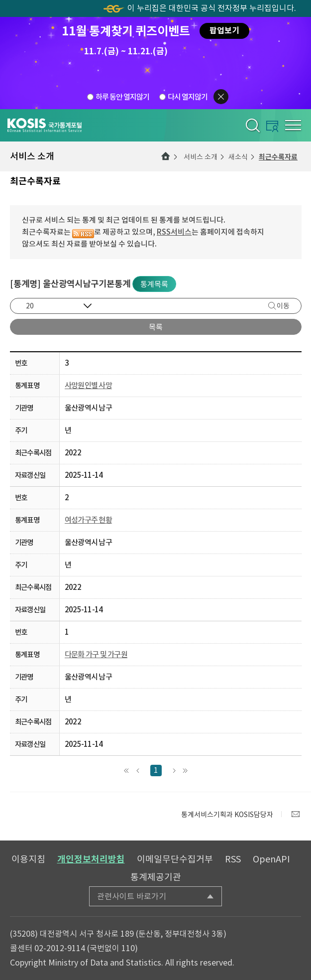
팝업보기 (224, 31)
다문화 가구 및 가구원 (96, 654)
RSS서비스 (174, 232)
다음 (174, 770)
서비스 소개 (201, 157)
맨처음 (127, 770)
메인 (166, 156)
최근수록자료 (278, 157)
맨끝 (185, 770)
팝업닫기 (221, 97)
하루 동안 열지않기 (122, 96)
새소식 (238, 157)
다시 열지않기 (188, 96)
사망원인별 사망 (88, 385)
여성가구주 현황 (88, 520)
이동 (283, 306)
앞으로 (138, 770)
